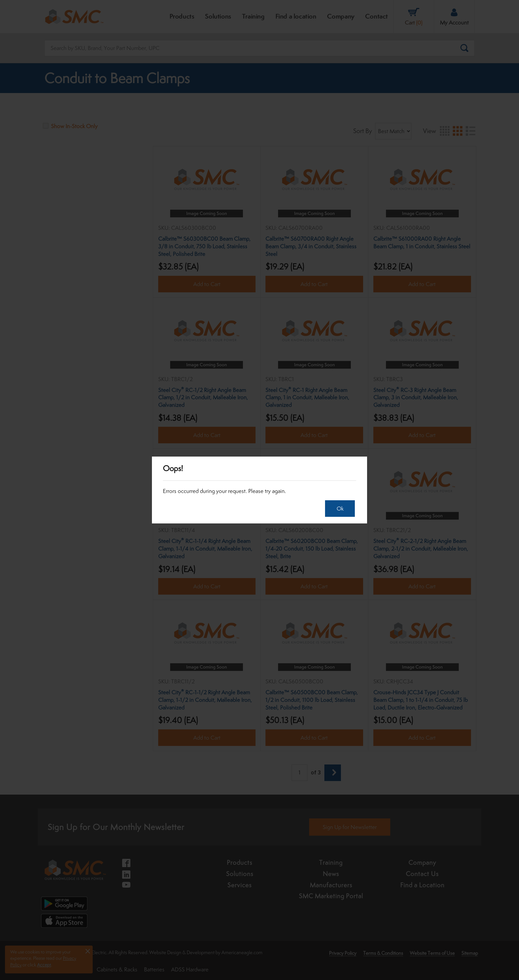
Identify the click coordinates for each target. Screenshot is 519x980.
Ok (338, 509)
